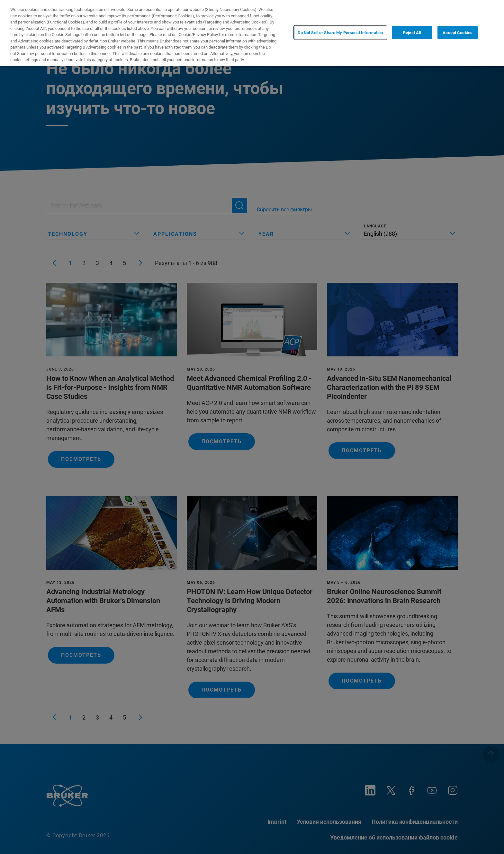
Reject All (412, 33)
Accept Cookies (458, 33)
